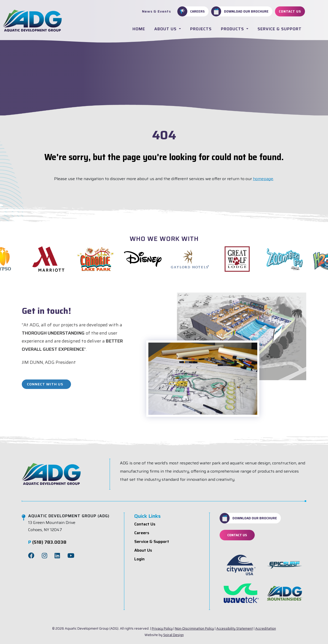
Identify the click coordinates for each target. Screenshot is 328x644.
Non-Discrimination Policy (194, 628)
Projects (201, 29)
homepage (263, 179)
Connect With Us (45, 384)
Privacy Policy (162, 628)
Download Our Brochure (240, 11)
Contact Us (290, 11)
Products (233, 29)
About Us (166, 29)
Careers (191, 11)
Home (139, 29)
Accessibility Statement (235, 628)
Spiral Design (173, 635)
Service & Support (280, 29)
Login (139, 559)
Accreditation (266, 628)
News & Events (156, 11)
